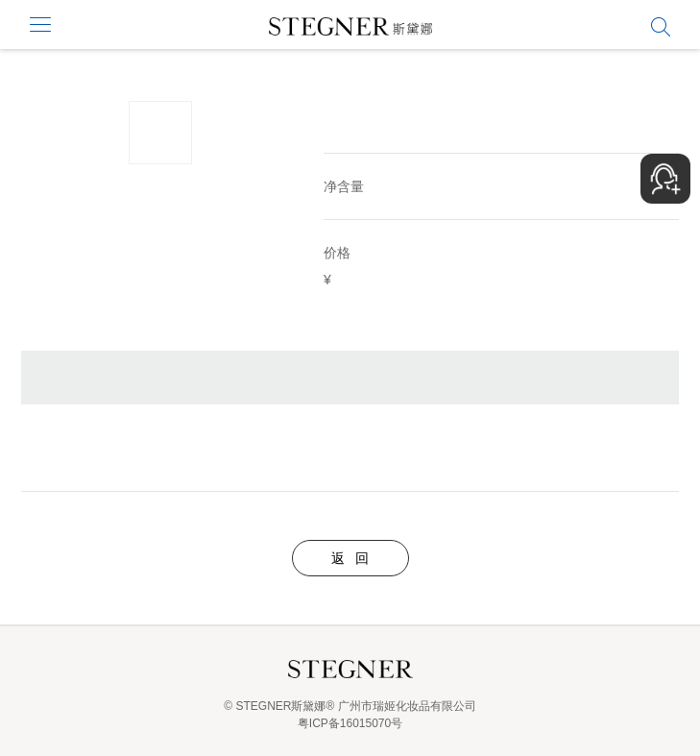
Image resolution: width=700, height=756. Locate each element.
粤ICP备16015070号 (350, 723)
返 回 (350, 558)
